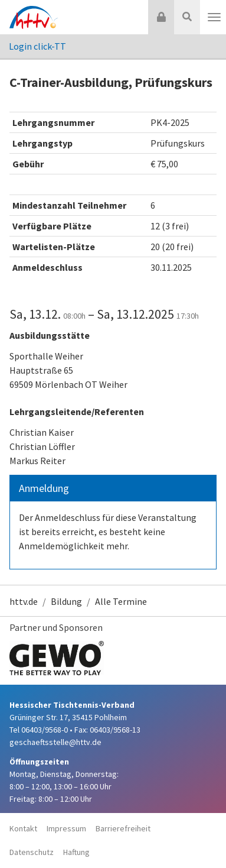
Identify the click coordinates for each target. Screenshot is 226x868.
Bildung (66, 601)
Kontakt (23, 828)
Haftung (76, 852)
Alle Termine (121, 601)
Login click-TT (37, 46)
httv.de (24, 601)
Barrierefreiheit (123, 828)
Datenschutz (32, 852)
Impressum (66, 828)
